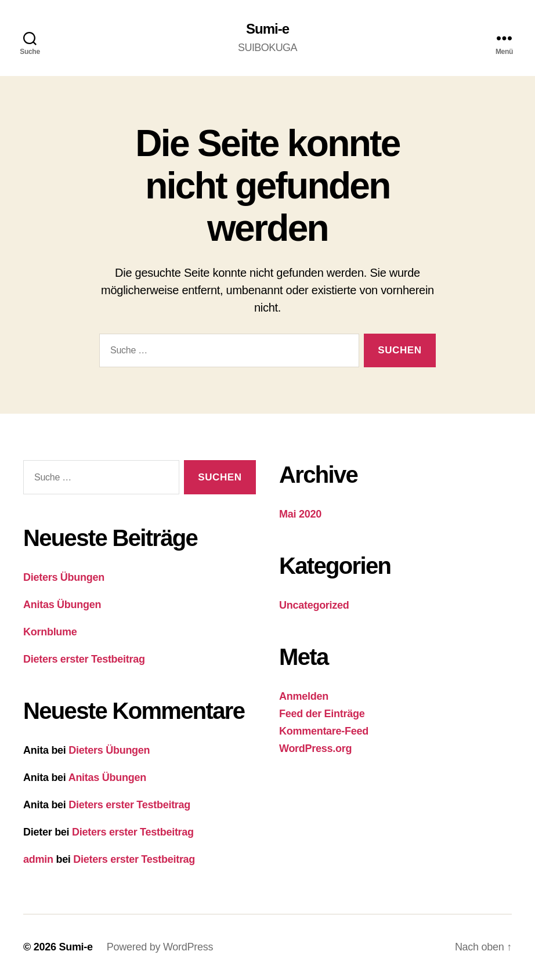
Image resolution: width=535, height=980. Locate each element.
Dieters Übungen (64, 577)
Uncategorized (314, 605)
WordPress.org (315, 748)
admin (38, 859)
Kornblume (50, 632)
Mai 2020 (300, 514)
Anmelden (304, 696)
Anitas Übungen (62, 605)
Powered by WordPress (160, 947)
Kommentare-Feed (324, 731)
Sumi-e (267, 29)
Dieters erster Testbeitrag (84, 659)
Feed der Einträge (322, 714)
